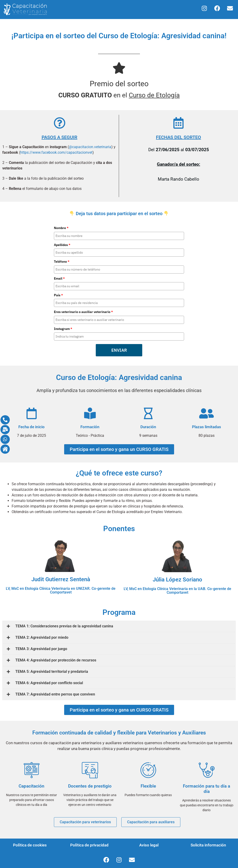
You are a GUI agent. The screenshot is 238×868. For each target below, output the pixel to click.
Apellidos (62, 245)
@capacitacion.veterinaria (90, 147)
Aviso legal (149, 845)
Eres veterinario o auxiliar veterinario (83, 312)
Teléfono (62, 262)
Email (59, 278)
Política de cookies (30, 845)
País (58, 295)
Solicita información (208, 845)
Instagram (63, 329)
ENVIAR (119, 350)
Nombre (61, 228)
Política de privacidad (89, 845)
